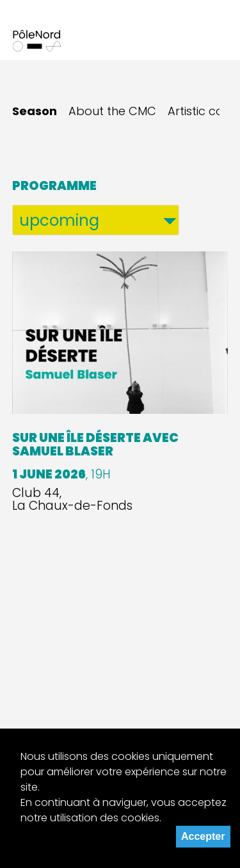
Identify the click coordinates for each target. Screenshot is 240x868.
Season (35, 111)
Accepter (203, 836)
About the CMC (112, 111)
